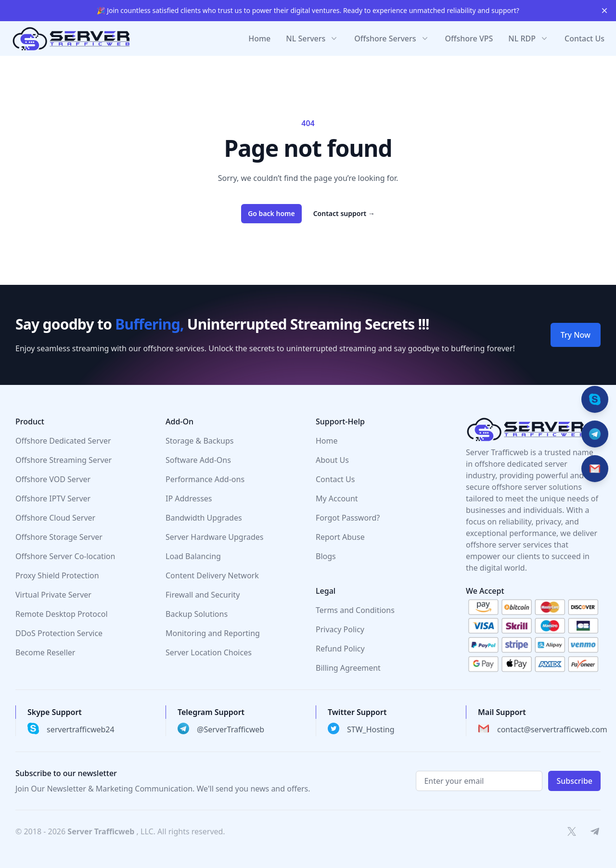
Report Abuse (340, 537)
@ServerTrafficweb (231, 729)
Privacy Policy (340, 629)
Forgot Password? (348, 518)
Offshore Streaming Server (64, 460)
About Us (332, 460)
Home (259, 38)
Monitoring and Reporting (213, 633)
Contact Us (584, 38)
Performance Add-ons (205, 479)
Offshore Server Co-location (65, 556)
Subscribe (574, 781)
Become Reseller (45, 652)
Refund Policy (340, 649)
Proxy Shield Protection (57, 575)
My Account (337, 498)
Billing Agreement (348, 668)
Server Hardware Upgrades (215, 537)
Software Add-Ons (198, 460)
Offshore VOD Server (53, 479)
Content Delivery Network (212, 575)
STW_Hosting (371, 729)
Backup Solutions (197, 614)
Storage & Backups (199, 441)
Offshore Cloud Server (55, 518)
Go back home (271, 213)
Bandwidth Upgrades (204, 518)
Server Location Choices (209, 652)
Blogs (326, 556)
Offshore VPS (469, 38)
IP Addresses (189, 498)
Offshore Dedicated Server (63, 441)
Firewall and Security (203, 595)
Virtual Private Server (53, 595)
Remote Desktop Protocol (62, 614)
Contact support (344, 213)
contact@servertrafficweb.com (552, 729)
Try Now (576, 335)
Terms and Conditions (355, 610)
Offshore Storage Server (59, 537)
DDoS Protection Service (59, 633)
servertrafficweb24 (81, 729)
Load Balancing (193, 556)
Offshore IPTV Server (53, 498)
